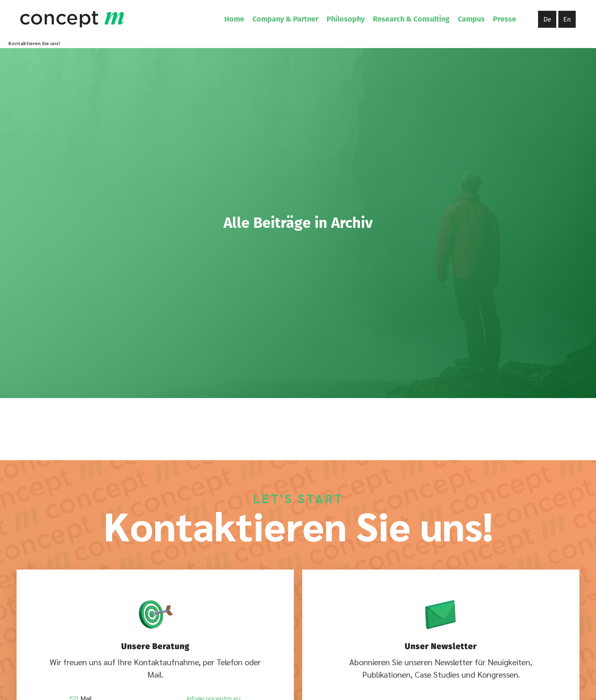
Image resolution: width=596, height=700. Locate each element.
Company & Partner (285, 19)
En (567, 19)
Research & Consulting (411, 19)
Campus (471, 19)
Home (234, 19)
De (547, 19)
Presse (505, 19)
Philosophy (346, 19)
